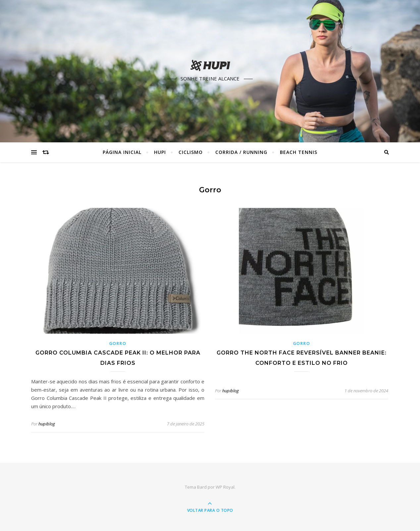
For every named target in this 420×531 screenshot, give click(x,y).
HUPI (160, 152)
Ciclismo (191, 152)
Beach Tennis (299, 152)
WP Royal (225, 487)
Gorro (118, 343)
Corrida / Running (241, 152)
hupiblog (47, 424)
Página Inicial (122, 152)
